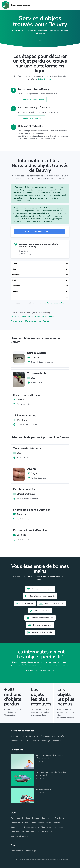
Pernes (44, 316)
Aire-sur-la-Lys (17, 321)
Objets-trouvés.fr (45, 79)
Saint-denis (16, 832)
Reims (48, 823)
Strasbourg (60, 818)
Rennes (41, 823)
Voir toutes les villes (19, 836)
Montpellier (16, 823)
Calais (13, 316)
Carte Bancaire (17, 851)
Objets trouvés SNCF (45, 789)
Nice (43, 818)
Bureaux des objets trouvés (52, 736)
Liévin (52, 316)
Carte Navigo (31, 851)
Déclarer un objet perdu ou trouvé (25, 736)
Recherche (32, 741)
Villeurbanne (61, 827)
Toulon (27, 827)
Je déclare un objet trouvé (32, 118)
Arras (37, 316)
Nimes (34, 832)
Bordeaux (26, 823)
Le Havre (57, 823)
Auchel (46, 321)
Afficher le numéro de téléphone (39, 232)
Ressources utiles (18, 741)
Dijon (43, 827)
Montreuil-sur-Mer (33, 321)
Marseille (21, 818)
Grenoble (35, 827)
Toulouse (36, 818)
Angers (50, 827)
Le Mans (26, 832)
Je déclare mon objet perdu (32, 100)
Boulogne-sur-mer (26, 316)
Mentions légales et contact (50, 741)
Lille (34, 823)
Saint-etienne (16, 827)
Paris (13, 818)
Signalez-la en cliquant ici (53, 303)
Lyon (28, 818)
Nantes (50, 818)
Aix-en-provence (45, 832)
